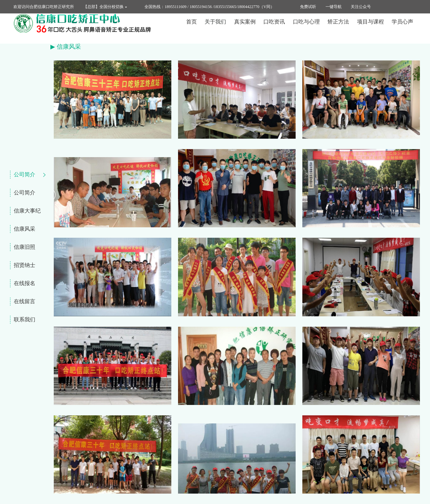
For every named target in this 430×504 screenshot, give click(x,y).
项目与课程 (371, 28)
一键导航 (334, 7)
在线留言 (25, 301)
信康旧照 (25, 247)
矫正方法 (338, 28)
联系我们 (25, 319)
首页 (191, 28)
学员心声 (402, 28)
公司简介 (25, 174)
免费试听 (308, 7)
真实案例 (245, 28)
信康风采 (25, 229)
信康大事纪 (27, 211)
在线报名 (25, 283)
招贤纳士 (25, 265)
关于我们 (215, 28)
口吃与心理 (306, 28)
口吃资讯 (274, 28)
